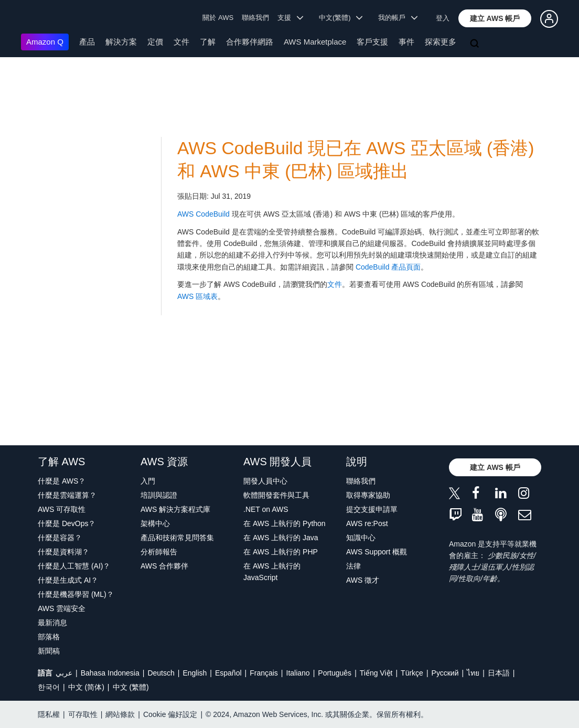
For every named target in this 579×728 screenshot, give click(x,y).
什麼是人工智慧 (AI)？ (74, 566)
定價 (155, 42)
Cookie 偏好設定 (170, 714)
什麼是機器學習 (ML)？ (76, 594)
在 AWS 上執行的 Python (285, 523)
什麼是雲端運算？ (67, 495)
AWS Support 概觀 (377, 552)
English (195, 673)
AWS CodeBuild (203, 214)
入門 (148, 481)
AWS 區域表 (197, 296)
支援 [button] (290, 18)
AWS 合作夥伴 (164, 566)
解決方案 (121, 42)
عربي (64, 673)
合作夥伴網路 (250, 42)
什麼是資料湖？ (63, 552)
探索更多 (441, 42)
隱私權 (49, 714)
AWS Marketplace (315, 42)
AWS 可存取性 (62, 509)
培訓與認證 (159, 495)
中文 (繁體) (131, 687)
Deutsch (161, 673)
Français (264, 673)
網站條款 (120, 714)
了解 (208, 42)
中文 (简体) (86, 687)
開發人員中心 (265, 481)
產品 (87, 42)
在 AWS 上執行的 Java (281, 538)
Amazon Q (45, 42)
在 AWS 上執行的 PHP (281, 552)
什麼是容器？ (60, 538)
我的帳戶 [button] (398, 18)
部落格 (49, 637)
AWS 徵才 (363, 580)
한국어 (49, 687)
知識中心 (361, 538)
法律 (353, 566)
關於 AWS (218, 18)
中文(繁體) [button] (341, 18)
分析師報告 (159, 552)
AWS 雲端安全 (62, 608)
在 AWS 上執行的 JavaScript (272, 572)
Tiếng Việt (376, 673)
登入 (443, 18)
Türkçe (412, 673)
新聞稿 (49, 651)
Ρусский (445, 673)
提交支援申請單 (372, 509)
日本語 (499, 673)
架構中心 (155, 523)
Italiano (298, 673)
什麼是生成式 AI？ (68, 580)
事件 (406, 42)
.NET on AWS (266, 509)
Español (228, 673)
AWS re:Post (367, 523)
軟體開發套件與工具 (276, 495)
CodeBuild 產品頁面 (388, 267)
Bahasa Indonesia (110, 673)
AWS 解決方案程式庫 (175, 509)
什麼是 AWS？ (62, 481)
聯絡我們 (255, 18)
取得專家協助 (368, 495)
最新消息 (52, 623)
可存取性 (83, 714)
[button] (495, 18)
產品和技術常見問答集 (177, 538)
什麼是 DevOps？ (67, 523)
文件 (181, 42)
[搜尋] (476, 44)
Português (335, 673)
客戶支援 (372, 42)
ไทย (473, 673)
